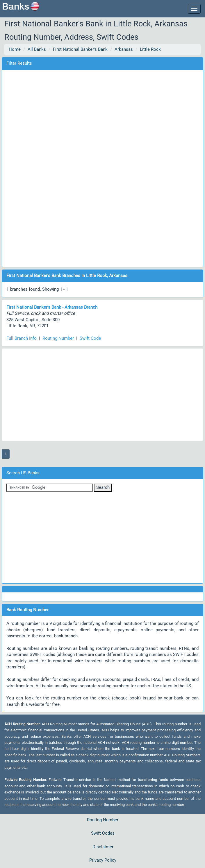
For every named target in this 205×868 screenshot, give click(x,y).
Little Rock (150, 49)
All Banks (37, 49)
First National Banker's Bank (80, 49)
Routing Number (58, 338)
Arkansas (124, 49)
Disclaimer (103, 847)
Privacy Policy (103, 860)
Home (15, 49)
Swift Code (90, 338)
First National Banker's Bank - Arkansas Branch (52, 307)
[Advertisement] (103, 167)
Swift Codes (103, 833)
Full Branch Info (22, 338)
